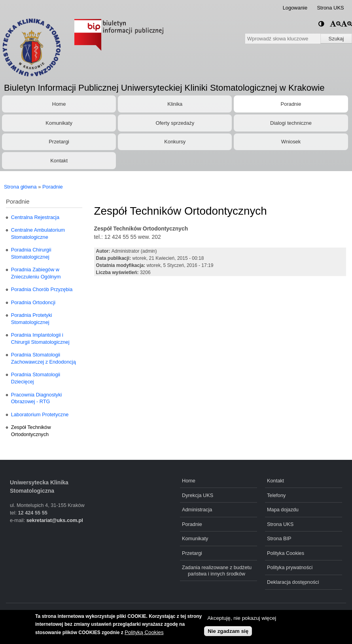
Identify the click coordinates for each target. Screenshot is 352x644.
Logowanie (295, 8)
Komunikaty (59, 123)
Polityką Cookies (144, 632)
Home (59, 104)
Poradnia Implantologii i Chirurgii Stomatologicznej (40, 338)
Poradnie (291, 104)
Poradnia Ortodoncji (33, 302)
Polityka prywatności (290, 567)
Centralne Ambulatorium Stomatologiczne (38, 233)
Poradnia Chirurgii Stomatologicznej (31, 253)
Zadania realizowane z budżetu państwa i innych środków (217, 570)
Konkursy (175, 142)
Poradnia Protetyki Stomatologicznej (32, 319)
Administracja (197, 510)
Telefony (276, 495)
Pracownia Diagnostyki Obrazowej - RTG (37, 398)
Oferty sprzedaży (175, 123)
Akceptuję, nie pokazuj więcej (242, 618)
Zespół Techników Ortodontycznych (31, 431)
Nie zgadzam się (228, 631)
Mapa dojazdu (283, 510)
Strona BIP (279, 538)
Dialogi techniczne (291, 123)
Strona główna (20, 187)
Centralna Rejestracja (35, 217)
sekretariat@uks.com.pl (55, 520)
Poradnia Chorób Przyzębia (42, 289)
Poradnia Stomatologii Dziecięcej (36, 378)
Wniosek (291, 142)
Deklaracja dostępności (293, 582)
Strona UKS (330, 8)
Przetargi (59, 142)
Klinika (175, 104)
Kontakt (59, 161)
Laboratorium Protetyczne (40, 414)
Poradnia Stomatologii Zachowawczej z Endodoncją (44, 358)
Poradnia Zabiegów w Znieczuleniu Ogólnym (36, 273)
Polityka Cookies (286, 553)
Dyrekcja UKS (198, 495)
